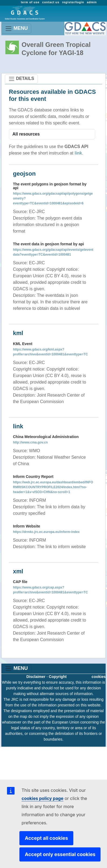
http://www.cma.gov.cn (30, 442)
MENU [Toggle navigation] (16, 29)
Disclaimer (36, 677)
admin (92, 2)
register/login (73, 2)
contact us (51, 2)
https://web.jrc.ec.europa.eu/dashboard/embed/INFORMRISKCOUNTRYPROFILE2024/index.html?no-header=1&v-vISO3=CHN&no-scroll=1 (53, 487)
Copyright (58, 677)
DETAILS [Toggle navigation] (21, 79)
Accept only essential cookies (60, 854)
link (78, 153)
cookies (99, 677)
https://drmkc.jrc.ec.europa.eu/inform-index (46, 532)
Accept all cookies (46, 838)
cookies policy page (42, 798)
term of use (30, 2)
